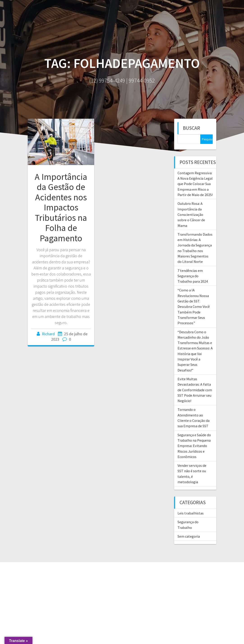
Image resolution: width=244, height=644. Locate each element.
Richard (48, 334)
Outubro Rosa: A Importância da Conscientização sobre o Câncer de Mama (191, 214)
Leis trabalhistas (191, 513)
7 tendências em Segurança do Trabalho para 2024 (193, 276)
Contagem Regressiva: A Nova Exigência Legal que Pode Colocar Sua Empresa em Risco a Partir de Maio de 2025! (195, 184)
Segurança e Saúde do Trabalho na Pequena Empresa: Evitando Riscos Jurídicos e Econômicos (194, 446)
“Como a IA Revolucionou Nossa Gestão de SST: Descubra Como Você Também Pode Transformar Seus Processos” (194, 306)
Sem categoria (189, 536)
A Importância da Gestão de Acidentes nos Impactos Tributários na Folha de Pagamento (61, 207)
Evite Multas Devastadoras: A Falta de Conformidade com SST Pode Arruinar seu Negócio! (195, 390)
